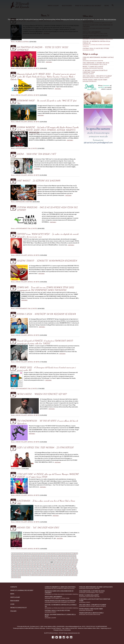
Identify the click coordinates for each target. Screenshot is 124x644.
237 (29, 575)
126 (76, 562)
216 (28, 573)
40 (38, 556)
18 (49, 553)
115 (43, 562)
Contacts (14, 587)
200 (44, 571)
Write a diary (15, 597)
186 (66, 569)
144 (66, 564)
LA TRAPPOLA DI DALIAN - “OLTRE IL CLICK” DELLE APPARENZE (43, 49)
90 (38, 560)
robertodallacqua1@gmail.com (73, 626)
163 (59, 566)
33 (20, 556)
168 (75, 566)
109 (25, 562)
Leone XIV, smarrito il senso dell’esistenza (62, 588)
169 (13, 569)
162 (56, 566)
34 (23, 556)
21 (56, 553)
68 (46, 558)
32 (17, 556)
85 (25, 560)
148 (13, 566)
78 (73, 558)
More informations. (110, 19)
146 (72, 564)
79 (75, 558)
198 (37, 571)
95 (51, 560)
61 (28, 558)
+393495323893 (60, 626)
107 (19, 562)
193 (22, 571)
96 (54, 560)
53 (72, 556)
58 (20, 558)
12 (34, 553)
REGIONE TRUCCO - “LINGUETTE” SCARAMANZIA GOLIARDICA (47, 261)
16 (44, 553)
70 (51, 558)
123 (67, 562)
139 (50, 564)
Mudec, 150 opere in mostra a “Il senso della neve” (62, 616)
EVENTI (19, 469)
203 (53, 571)
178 (41, 569)
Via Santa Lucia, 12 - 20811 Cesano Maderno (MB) (43, 626)
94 (48, 560)
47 (57, 556)
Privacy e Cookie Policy (19, 608)
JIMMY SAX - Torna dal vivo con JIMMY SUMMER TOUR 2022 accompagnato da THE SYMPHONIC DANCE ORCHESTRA (46, 289)
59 (23, 558)
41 (41, 556)
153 (28, 566)
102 (70, 560)
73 (59, 558)
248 (66, 575)
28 (74, 553)
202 (50, 571)
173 (25, 569)
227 (63, 573)
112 (34, 562)
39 (36, 556)
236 (26, 575)
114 (40, 562)
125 (73, 562)
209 (73, 571)
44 (49, 556)
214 (22, 573)
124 (70, 562)
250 (73, 575)
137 (44, 564)
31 (15, 556)
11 (32, 553)
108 (22, 562)
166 (68, 566)
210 (76, 571)
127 (13, 564)
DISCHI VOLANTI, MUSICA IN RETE (28, 68)
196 (31, 571)
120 (58, 562)
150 (19, 566)
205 (60, 571)
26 (69, 553)
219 (37, 573)
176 (35, 569)
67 (43, 558)
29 (77, 553)
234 (19, 575)
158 (44, 566)
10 (29, 553)
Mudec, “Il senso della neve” (93, 67)
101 (67, 560)
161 (53, 566)
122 (64, 562)
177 (38, 569)
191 (16, 571)
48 (60, 556)
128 (16, 564)
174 (28, 569)
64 (36, 558)
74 (62, 558)
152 (25, 566)
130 (22, 564)
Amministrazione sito (74, 633)
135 (37, 564)
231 (76, 573)
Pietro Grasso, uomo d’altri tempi (95, 80)
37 (30, 556)
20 (53, 553)
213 (19, 573)
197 (34, 571)
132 (28, 564)
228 (67, 573)
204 (57, 571)
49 (62, 556)
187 (69, 569)
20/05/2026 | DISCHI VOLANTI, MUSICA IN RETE (96, 78)
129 (19, 564)
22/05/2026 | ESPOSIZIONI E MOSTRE (93, 68)
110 (28, 562)
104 (77, 560)
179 (44, 569)
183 (57, 569)
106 (16, 562)
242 (46, 575)
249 (69, 575)
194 (25, 571)
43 (46, 556)
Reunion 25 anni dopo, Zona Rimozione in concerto (62, 593)
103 (73, 560)
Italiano (13, 611)
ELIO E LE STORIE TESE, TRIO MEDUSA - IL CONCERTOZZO (45, 447)
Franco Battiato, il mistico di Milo (96, 614)
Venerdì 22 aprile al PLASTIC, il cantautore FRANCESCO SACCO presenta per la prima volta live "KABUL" (45, 342)
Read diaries (15, 601)
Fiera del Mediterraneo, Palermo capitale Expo (96, 588)
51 (67, 556)
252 (13, 577)
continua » (49, 62)
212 (15, 573)
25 (66, 553)
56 (15, 558)
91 (41, 560)
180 (48, 569)
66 (41, 558)
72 (56, 558)
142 (59, 564)
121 (61, 562)
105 (13, 562)
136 (40, 564)
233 (16, 575)
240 (39, 575)
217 (31, 573)
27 (72, 553)
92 (43, 560)
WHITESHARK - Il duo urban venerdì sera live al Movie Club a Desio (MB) (46, 502)
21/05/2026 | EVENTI (88, 74)
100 (64, 560)
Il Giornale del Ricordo (23, 626)
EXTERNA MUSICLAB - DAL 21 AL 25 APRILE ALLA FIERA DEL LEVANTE (47, 209)
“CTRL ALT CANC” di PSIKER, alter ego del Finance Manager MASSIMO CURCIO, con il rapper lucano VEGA (48, 475)
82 (17, 560)
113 (37, 562)
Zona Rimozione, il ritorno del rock (96, 63)
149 (16, 566)
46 (54, 556)
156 (37, 566)
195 (28, 571)
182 (54, 569)
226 (60, 573)
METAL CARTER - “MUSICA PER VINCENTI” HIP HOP (42, 394)
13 (36, 553)
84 (23, 560)
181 (51, 569)
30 (12, 556)
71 (54, 558)
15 (41, 553)
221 (44, 573)
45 (51, 556)
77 (70, 558)
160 (50, 566)
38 (33, 556)
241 (42, 575)
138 (47, 564)
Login (12, 604)
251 (76, 575)
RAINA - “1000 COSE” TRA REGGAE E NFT (37, 154)
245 (56, 575)
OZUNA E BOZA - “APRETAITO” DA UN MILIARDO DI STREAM (46, 314)
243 (49, 575)
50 (65, 556)
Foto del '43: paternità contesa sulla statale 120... (62, 606)
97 (56, 560)
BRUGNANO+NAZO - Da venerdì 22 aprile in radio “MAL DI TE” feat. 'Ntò (47, 102)
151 (22, 566)
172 (22, 569)
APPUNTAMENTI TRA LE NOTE (26, 148)
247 (63, 575)
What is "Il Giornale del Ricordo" (22, 590)
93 (46, 560)
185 (63, 569)
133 (31, 564)
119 (55, 562)
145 (69, 564)
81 (15, 560)
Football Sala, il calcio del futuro (98, 49)
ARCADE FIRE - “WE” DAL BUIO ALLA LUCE (38, 527)
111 (31, 562)
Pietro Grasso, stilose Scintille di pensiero (62, 601)
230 (73, 573)
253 (16, 577)
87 (30, 560)
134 (34, 564)
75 (64, 558)
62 (30, 558)
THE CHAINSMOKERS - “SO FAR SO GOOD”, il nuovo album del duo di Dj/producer (48, 422)
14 (39, 553)
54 (75, 556)
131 (25, 564)
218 (34, 573)
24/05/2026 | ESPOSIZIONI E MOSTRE (93, 61)
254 (19, 577)
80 (12, 560)
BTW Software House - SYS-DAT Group (57, 633)
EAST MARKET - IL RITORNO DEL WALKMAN (39, 181)
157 (41, 566)
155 (34, 566)
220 (41, 573)
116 (46, 562)
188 (72, 569)
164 (62, 566)
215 (25, 573)
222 (47, 573)
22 (58, 553)
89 (36, 560)
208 (70, 571)
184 (60, 569)
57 (18, 558)
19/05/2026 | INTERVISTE (90, 81)
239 (36, 575)
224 (54, 573)
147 (75, 564)
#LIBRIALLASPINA (22, 42)
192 (19, 571)
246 (59, 575)
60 (25, 558)
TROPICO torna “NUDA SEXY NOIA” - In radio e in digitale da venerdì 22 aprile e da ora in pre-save (48, 235)
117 (49, 562)
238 (32, 575)
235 (23, 575)
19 (51, 553)
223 (50, 573)
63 (33, 558)
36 (28, 556)
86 (28, 560)
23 (61, 553)
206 (63, 571)
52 (70, 556)
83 (20, 560)
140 (53, 564)
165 (65, 566)
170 (16, 569)
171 (19, 569)
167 (72, 566)
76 (67, 558)
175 (32, 569)
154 (31, 566)
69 (49, 558)
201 (47, 571)
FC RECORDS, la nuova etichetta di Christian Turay (96, 601)
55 (12, 558)
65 (38, 558)
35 (25, 556)
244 (52, 575)
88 (33, 560)
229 (70, 573)
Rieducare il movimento (62, 597)
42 (43, 556)
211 (12, 573)
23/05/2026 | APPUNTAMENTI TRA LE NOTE (95, 64)
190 (13, 571)
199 (40, 571)
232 (13, 575)
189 (75, 569)
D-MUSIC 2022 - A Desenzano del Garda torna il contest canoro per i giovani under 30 (46, 369)
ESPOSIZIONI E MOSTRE (24, 202)
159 (47, 566)
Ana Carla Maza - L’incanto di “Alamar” (97, 76)
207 (67, 571)
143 (62, 564)
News (13, 42)
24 (64, 553)
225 (57, 573)
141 (56, 564)
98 (59, 560)
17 (46, 553)
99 (61, 560)
